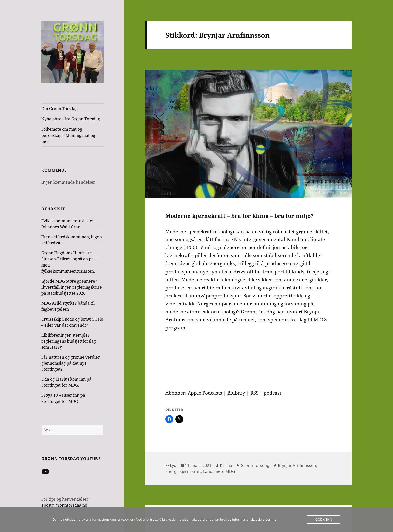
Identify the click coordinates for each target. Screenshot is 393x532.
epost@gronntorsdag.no (64, 505)
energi (172, 471)
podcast (273, 393)
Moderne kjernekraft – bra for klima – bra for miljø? (239, 216)
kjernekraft (190, 471)
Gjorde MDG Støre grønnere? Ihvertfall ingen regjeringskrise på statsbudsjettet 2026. (72, 287)
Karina (226, 465)
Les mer (272, 519)
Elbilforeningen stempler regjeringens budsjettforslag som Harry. (69, 341)
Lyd (173, 465)
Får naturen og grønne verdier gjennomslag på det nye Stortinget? (71, 363)
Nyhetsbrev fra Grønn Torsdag (71, 119)
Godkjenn (324, 519)
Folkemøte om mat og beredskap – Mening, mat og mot (68, 135)
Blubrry (236, 393)
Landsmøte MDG (219, 471)
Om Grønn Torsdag (60, 109)
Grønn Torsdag (255, 465)
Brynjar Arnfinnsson (297, 465)
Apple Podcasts (205, 393)
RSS (254, 393)
